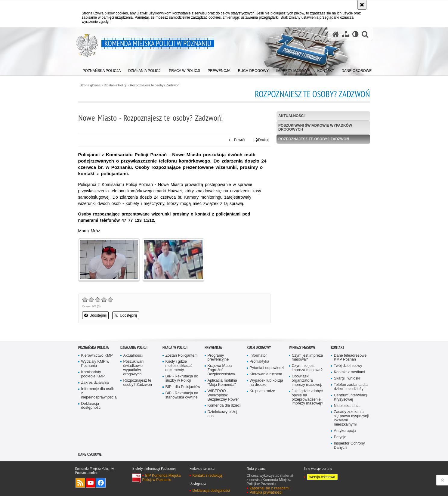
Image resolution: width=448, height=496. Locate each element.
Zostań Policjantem (182, 356)
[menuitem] (102, 69)
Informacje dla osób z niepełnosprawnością (99, 393)
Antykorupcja (345, 431)
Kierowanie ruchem (266, 374)
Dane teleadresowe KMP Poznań (350, 358)
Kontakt (338, 347)
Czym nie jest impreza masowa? (307, 368)
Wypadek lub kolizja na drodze (266, 383)
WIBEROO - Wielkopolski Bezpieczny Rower (223, 395)
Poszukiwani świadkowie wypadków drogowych (315, 127)
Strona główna (90, 85)
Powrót (237, 140)
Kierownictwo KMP (97, 356)
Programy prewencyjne (218, 358)
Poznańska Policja (94, 347)
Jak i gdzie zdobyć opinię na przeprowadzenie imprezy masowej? (308, 397)
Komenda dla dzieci (224, 406)
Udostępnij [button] (96, 315)
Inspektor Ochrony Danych (349, 446)
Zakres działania (95, 383)
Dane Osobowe (90, 454)
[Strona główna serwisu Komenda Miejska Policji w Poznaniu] (336, 34)
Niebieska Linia (347, 406)
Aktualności (291, 116)
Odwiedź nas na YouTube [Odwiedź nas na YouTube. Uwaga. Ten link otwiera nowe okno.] (91, 483)
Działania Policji (115, 85)
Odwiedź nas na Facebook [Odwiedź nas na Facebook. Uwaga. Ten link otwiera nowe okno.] (101, 483)
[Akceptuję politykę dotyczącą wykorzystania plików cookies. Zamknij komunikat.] (362, 5)
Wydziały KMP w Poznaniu (95, 364)
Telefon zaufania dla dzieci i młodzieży (351, 387)
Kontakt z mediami (350, 372)
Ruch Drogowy (259, 347)
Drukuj (261, 140)
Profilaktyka (260, 362)
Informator (258, 356)
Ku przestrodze (263, 391)
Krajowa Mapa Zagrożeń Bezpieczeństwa (221, 370)
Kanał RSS (80, 483)
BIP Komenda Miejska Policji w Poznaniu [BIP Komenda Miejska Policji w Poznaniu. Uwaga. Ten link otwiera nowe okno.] (162, 478)
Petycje (340, 437)
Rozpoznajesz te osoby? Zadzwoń (155, 85)
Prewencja (213, 347)
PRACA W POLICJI (175, 347)
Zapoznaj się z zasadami (270, 488)
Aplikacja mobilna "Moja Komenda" (222, 383)
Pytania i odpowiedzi (267, 368)
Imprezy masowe (302, 347)
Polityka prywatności (266, 492)
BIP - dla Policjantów (183, 387)
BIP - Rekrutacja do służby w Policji (182, 378)
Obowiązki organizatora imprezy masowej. (307, 381)
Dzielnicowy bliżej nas (222, 414)
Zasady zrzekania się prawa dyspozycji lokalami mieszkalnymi (351, 418)
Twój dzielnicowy (348, 366)
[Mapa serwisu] (346, 34)
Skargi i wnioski (347, 378)
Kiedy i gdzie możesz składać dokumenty (179, 366)
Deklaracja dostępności (91, 406)
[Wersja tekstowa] (355, 34)
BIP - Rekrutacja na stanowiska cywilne (182, 395)
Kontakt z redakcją (207, 476)
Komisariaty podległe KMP (93, 374)
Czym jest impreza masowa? (307, 358)
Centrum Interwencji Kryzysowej (351, 397)
